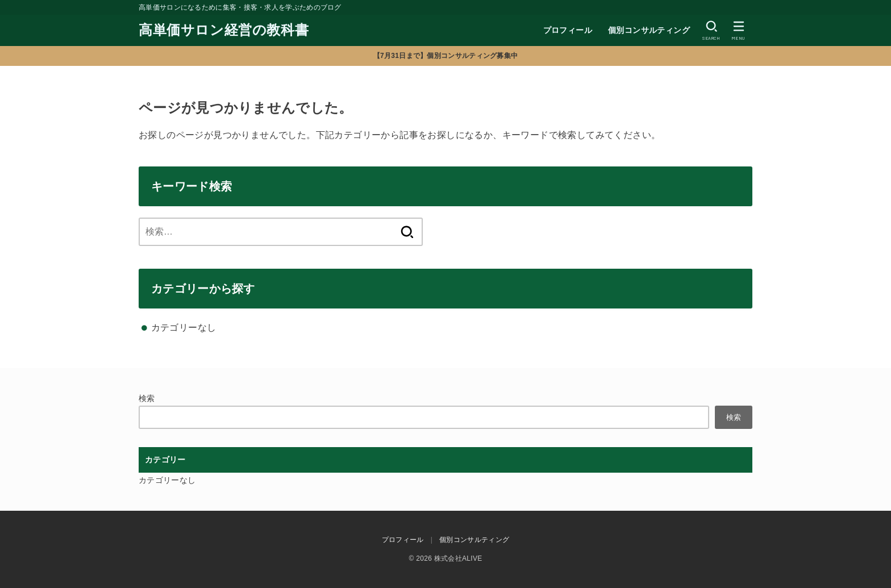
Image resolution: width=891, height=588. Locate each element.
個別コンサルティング (649, 30)
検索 (147, 398)
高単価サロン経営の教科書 (224, 30)
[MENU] (739, 30)
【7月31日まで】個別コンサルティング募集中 (446, 56)
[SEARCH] (711, 30)
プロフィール (568, 30)
